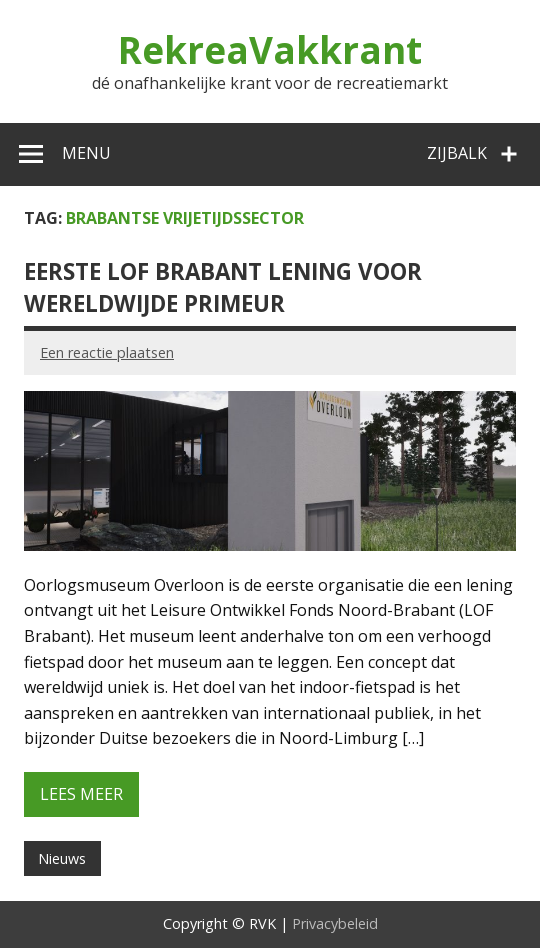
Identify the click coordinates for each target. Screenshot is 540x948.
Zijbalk (457, 153)
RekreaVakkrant (270, 50)
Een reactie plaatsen (107, 352)
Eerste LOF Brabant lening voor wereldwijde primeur (223, 287)
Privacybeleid (335, 923)
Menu (86, 153)
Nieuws (62, 858)
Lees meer (81, 794)
